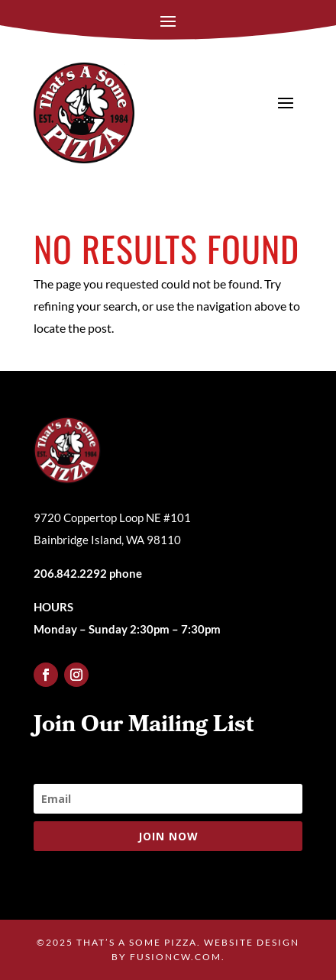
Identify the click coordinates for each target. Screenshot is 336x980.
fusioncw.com (176, 957)
